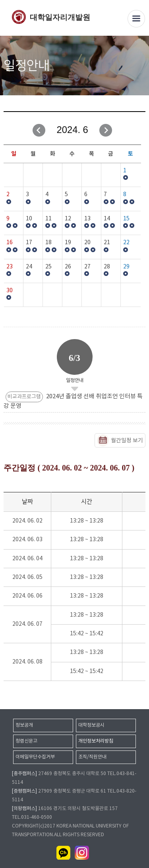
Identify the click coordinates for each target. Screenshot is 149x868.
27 (87, 267)
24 (29, 267)
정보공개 (24, 725)
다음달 (106, 130)
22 (126, 243)
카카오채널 (64, 853)
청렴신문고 (26, 741)
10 (29, 219)
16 (10, 243)
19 (68, 243)
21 (107, 243)
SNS (140, 66)
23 (10, 267)
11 (48, 219)
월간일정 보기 (127, 441)
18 (48, 243)
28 (107, 267)
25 (48, 267)
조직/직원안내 (92, 757)
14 (107, 219)
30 (10, 291)
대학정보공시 (91, 725)
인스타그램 (82, 853)
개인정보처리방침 (96, 741)
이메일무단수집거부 (35, 757)
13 (87, 219)
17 (29, 243)
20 (87, 243)
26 (68, 267)
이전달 (39, 130)
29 (126, 267)
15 (126, 219)
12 (68, 219)
